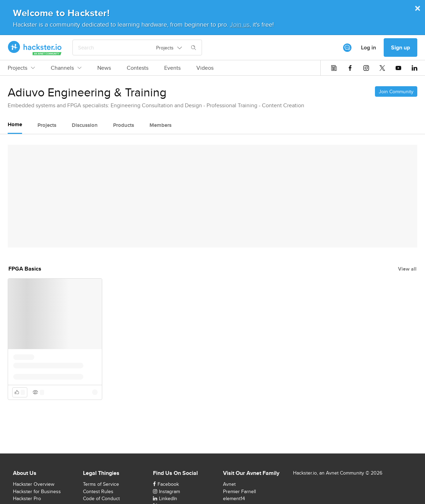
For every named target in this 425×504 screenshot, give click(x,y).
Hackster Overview (34, 484)
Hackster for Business (37, 491)
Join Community (396, 91)
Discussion (85, 125)
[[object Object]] (347, 48)
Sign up (400, 47)
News (104, 68)
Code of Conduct (101, 498)
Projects (21, 68)
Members (161, 125)
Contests (138, 68)
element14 (234, 498)
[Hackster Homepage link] (35, 48)
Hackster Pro (27, 498)
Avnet (229, 484)
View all (407, 269)
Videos (205, 68)
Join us (240, 24)
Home (15, 124)
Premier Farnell (239, 491)
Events (172, 68)
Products (124, 125)
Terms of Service (101, 484)
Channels (66, 68)
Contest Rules (98, 491)
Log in (368, 47)
